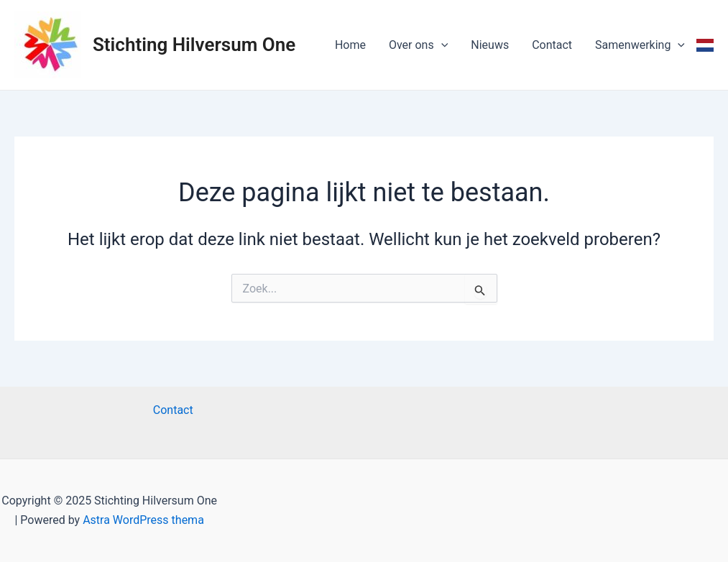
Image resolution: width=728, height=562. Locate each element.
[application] (441, 45)
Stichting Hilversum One (194, 45)
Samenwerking (640, 45)
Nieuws (490, 45)
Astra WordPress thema (143, 520)
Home (350, 45)
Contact (552, 45)
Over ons (418, 45)
